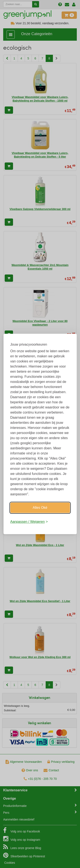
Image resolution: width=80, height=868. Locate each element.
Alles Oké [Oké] (40, 508)
